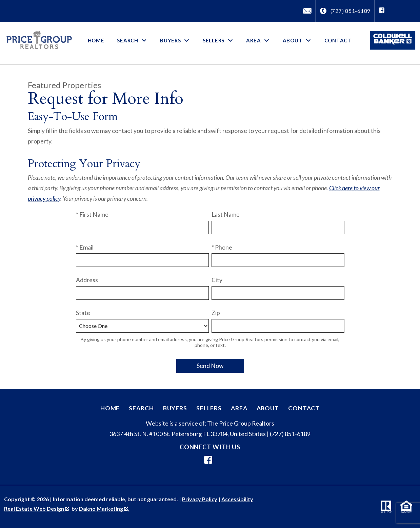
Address (87, 280)
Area (239, 408)
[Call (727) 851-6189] (345, 11)
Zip (216, 313)
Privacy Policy (200, 499)
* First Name (92, 214)
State (83, 313)
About (268, 408)
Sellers (209, 408)
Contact (338, 41)
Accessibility (237, 499)
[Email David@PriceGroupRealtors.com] (307, 11)
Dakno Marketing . (104, 509)
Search (141, 408)
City (217, 280)
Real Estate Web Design (37, 509)
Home (96, 41)
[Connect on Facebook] (382, 11)
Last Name (226, 214)
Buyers (175, 408)
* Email (85, 247)
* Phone (222, 247)
